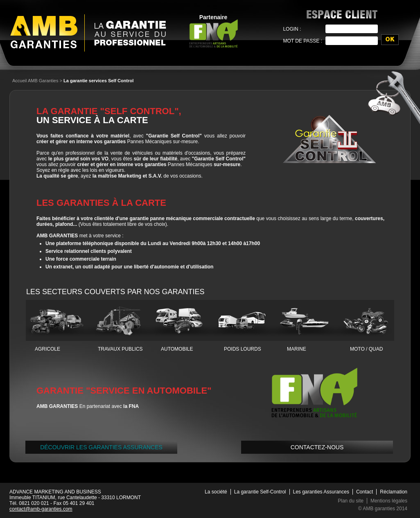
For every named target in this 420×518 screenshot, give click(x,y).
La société (216, 492)
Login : (292, 29)
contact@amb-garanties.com (41, 509)
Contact (365, 492)
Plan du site (351, 501)
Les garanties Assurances (321, 492)
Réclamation (394, 492)
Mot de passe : (303, 41)
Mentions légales (389, 501)
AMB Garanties (44, 32)
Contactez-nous (317, 447)
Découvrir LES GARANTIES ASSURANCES (101, 447)
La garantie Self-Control (260, 492)
